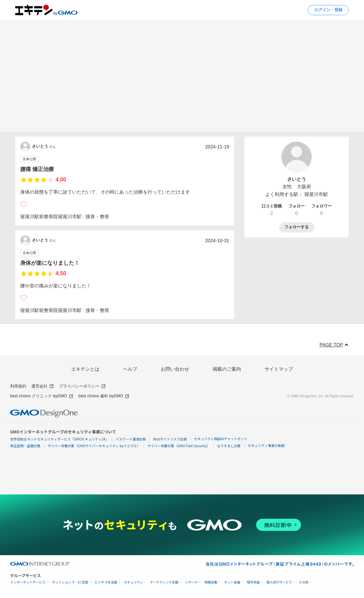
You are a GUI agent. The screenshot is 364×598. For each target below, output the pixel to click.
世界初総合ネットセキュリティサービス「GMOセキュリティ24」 (59, 439)
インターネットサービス (28, 582)
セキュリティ (133, 582)
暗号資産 (253, 582)
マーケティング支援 (164, 582)
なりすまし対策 (229, 446)
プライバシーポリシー (82, 386)
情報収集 (211, 582)
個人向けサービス (279, 582)
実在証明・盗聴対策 (25, 446)
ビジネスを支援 (106, 582)
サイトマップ (279, 369)
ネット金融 (232, 582)
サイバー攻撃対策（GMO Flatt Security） (179, 446)
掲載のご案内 (227, 369)
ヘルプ (130, 369)
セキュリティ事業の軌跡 (266, 445)
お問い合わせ (175, 369)
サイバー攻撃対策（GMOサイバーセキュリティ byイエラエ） (94, 446)
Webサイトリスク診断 (170, 439)
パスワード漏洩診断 (131, 439)
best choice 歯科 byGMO (104, 396)
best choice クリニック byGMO (42, 396)
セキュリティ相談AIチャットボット (221, 439)
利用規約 (18, 386)
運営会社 (43, 386)
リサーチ (191, 582)
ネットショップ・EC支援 (70, 582)
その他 (304, 582)
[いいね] (24, 204)
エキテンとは (85, 369)
